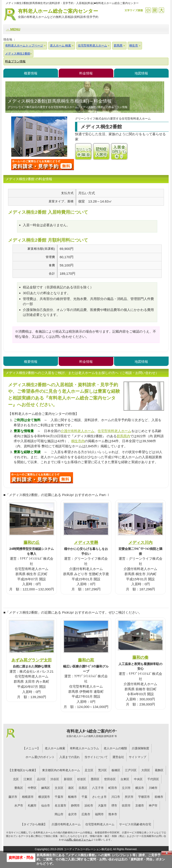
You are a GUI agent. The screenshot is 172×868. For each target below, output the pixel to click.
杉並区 (82, 779)
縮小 (148, 10)
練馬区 (46, 788)
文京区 (59, 788)
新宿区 (68, 779)
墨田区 (95, 779)
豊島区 (19, 788)
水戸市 (19, 806)
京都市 (140, 806)
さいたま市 (99, 797)
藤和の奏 (140, 657)
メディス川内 (140, 542)
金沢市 (72, 814)
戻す (155, 10)
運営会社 (118, 757)
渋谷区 (55, 779)
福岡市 (99, 814)
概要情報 (31, 73)
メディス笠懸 (86, 542)
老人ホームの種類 (115, 748)
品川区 (41, 779)
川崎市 (153, 788)
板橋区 (116, 770)
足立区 (89, 770)
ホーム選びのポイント (40, 757)
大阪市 (102, 806)
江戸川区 (131, 770)
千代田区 (153, 779)
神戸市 (153, 806)
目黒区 (83, 788)
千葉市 (59, 797)
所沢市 (129, 797)
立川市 (126, 788)
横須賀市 (44, 797)
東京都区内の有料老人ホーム (61, 770)
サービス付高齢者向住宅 (135, 824)
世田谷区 (110, 779)
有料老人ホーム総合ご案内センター (58, 14)
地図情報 (141, 73)
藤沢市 (13, 797)
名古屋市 (60, 806)
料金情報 (86, 73)
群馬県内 (123, 436)
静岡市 (75, 806)
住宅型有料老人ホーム (114, 431)
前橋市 (159, 797)
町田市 (113, 788)
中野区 (32, 788)
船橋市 (72, 797)
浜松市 (89, 806)
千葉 (84, 797)
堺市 (114, 806)
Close (167, 853)
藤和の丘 (32, 542)
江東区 (28, 779)
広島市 (86, 814)
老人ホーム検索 (55, 748)
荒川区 (102, 770)
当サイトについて (96, 757)
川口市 (116, 797)
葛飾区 (159, 770)
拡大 (161, 10)
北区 (16, 779)
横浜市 (140, 788)
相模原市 (28, 797)
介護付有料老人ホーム (77, 431)
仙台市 (46, 806)
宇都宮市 (144, 797)
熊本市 (113, 814)
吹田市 (126, 806)
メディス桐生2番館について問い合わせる (43, 165)
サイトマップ (138, 757)
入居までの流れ (70, 757)
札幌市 (32, 806)
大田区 (146, 770)
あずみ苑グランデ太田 (32, 660)
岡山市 (59, 814)
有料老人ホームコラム (84, 748)
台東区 (125, 779)
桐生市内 (78, 441)
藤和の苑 (86, 660)
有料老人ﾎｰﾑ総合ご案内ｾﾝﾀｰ (91, 733)
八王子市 (98, 788)
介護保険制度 (140, 748)
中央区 (138, 779)
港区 (71, 788)
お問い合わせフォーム (79, 840)
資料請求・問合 (21, 858)
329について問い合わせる (42, 478)
